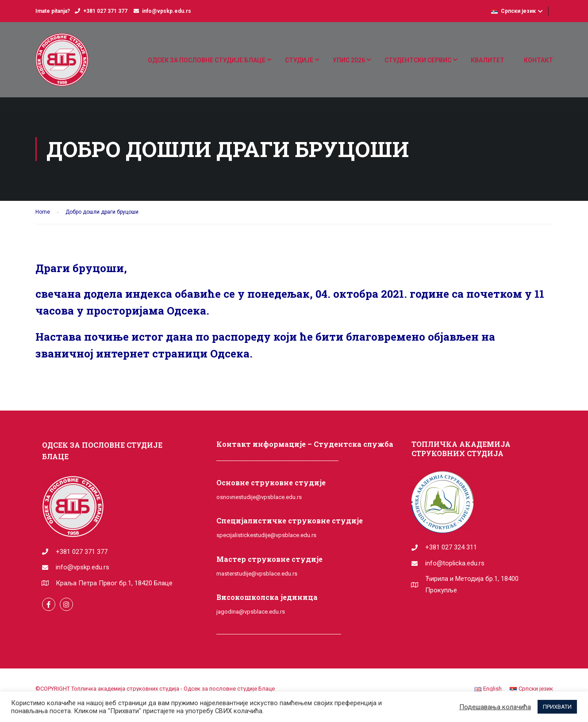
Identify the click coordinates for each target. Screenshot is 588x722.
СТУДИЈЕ (299, 60)
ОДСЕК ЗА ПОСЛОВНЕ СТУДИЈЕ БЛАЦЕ (207, 60)
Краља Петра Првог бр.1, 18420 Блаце (114, 583)
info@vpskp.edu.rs (167, 11)
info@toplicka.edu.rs (455, 563)
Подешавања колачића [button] (495, 707)
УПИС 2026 (349, 60)
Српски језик (513, 11)
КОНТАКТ (538, 60)
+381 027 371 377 (105, 11)
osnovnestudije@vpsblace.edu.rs (259, 497)
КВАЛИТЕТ (488, 60)
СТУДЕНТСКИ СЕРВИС (418, 60)
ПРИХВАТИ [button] (557, 707)
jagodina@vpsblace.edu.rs (251, 612)
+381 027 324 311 (451, 547)
